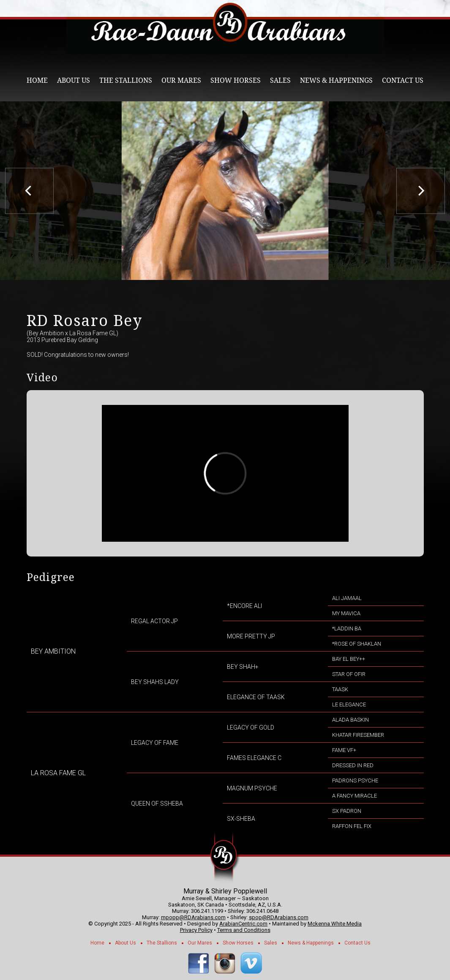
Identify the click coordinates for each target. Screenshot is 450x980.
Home (37, 80)
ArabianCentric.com (243, 924)
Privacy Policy (196, 930)
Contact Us (403, 80)
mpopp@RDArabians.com (193, 917)
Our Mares (181, 80)
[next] (421, 191)
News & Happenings (336, 80)
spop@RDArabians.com (279, 917)
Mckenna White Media (335, 924)
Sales (280, 80)
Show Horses (236, 80)
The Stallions (126, 80)
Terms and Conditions (244, 930)
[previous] (29, 191)
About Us (74, 80)
